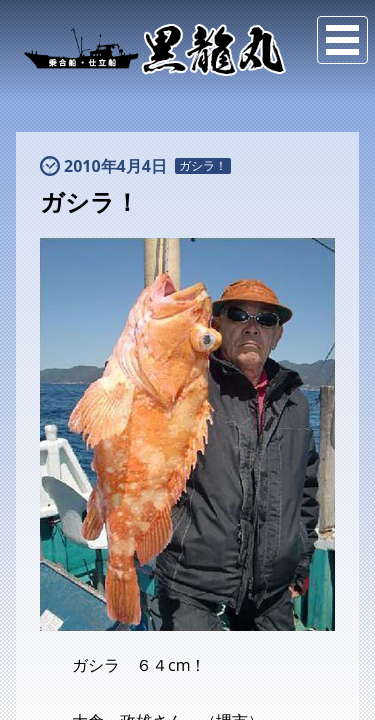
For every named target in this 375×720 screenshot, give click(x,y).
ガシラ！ (203, 166)
